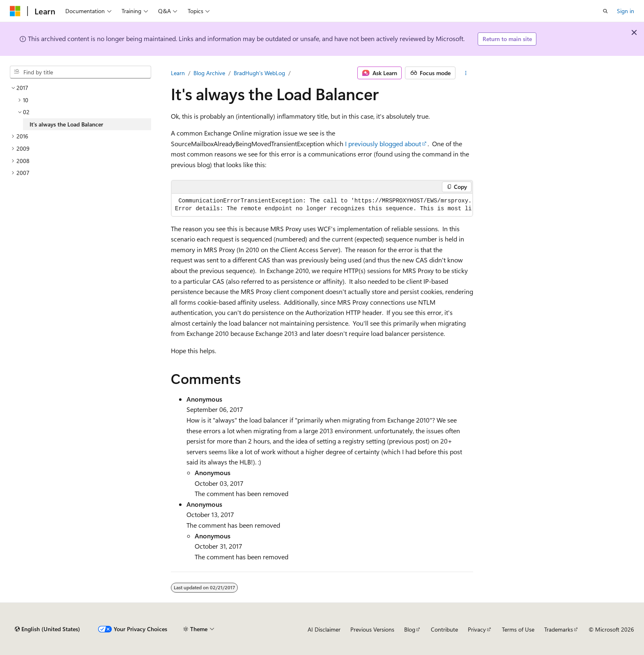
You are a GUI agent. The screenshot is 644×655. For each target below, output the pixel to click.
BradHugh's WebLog (259, 73)
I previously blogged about (383, 144)
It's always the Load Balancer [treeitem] (66, 124)
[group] (322, 205)
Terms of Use (518, 629)
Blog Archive (209, 73)
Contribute (444, 629)
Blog (410, 629)
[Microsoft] (15, 11)
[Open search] (605, 11)
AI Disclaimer (324, 629)
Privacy (477, 629)
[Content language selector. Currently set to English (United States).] (47, 629)
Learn (178, 73)
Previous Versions (372, 629)
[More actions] (466, 73)
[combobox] (80, 72)
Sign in (626, 11)
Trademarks (559, 629)
